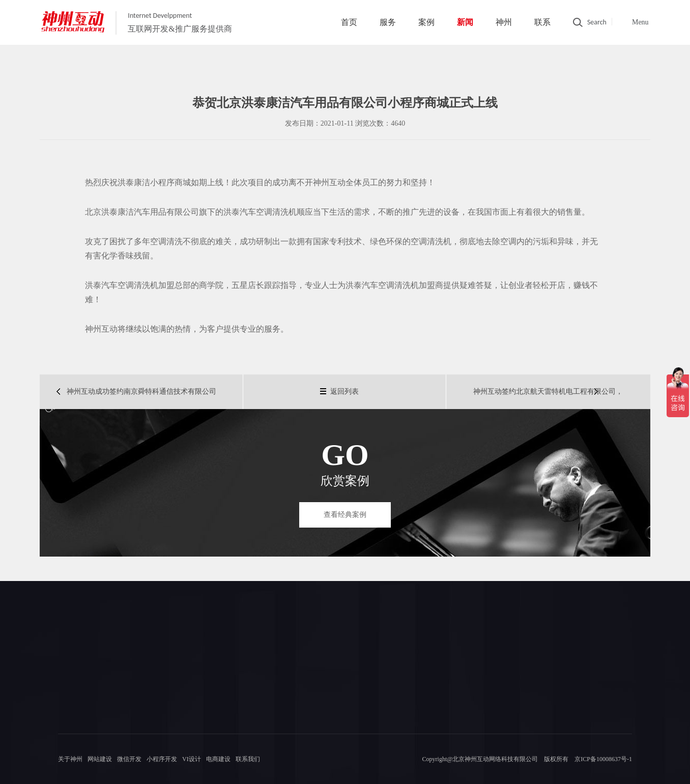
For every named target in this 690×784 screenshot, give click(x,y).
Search (597, 22)
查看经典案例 (345, 515)
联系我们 (248, 759)
